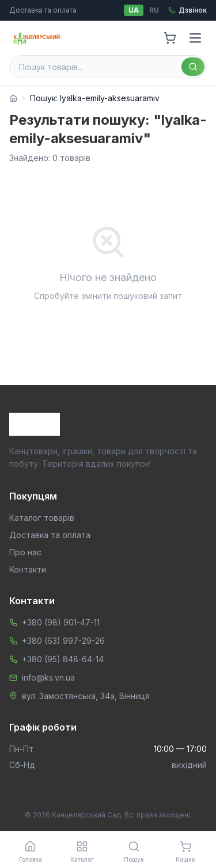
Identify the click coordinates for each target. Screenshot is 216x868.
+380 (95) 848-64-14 (63, 659)
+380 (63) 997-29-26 (63, 641)
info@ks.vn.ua (48, 677)
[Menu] (195, 38)
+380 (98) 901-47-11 (61, 622)
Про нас (25, 552)
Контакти (28, 569)
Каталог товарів (42, 518)
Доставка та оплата (43, 10)
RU (154, 10)
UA (134, 10)
